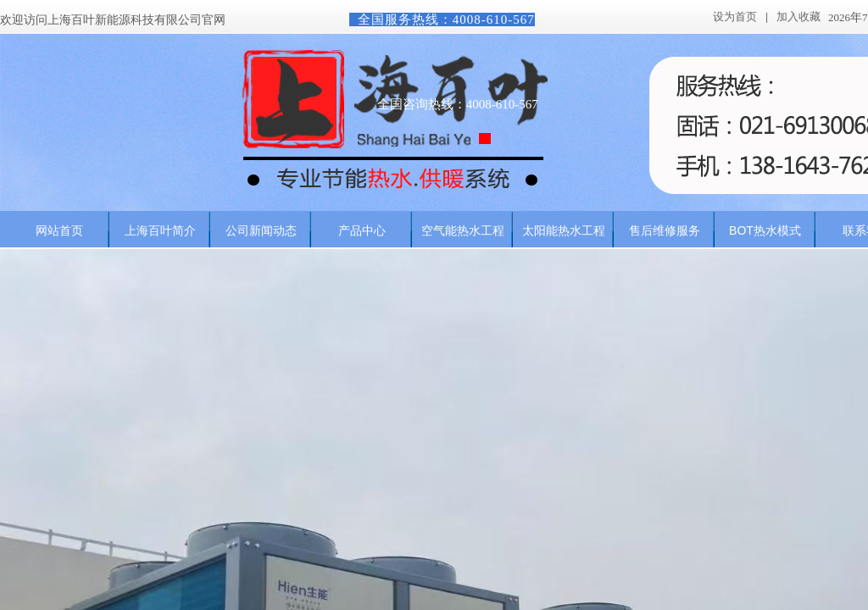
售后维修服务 (665, 230)
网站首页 (59, 230)
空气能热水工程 (463, 230)
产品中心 (362, 230)
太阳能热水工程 (564, 230)
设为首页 (735, 17)
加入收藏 (798, 17)
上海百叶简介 (160, 230)
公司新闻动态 (261, 230)
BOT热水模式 (765, 230)
